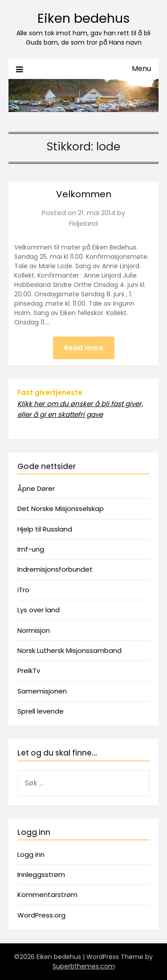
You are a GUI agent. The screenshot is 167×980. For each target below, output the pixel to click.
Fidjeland (83, 223)
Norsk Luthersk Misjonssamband (69, 650)
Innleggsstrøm (41, 874)
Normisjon (34, 630)
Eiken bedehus (83, 18)
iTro (23, 590)
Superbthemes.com (84, 966)
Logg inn (31, 854)
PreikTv (29, 671)
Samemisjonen (42, 691)
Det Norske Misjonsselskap (61, 509)
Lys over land (39, 610)
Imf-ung (31, 549)
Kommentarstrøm (47, 895)
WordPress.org (41, 915)
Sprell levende (41, 711)
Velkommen (84, 194)
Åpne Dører (36, 488)
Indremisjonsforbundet (55, 569)
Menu (141, 69)
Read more (84, 348)
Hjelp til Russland (45, 529)
